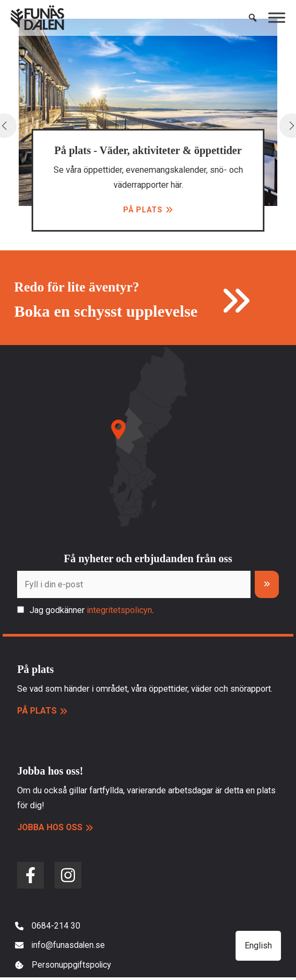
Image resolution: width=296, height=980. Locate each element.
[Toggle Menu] (277, 18)
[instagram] (68, 876)
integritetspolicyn (120, 611)
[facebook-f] (31, 876)
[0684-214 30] (48, 927)
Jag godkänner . (92, 611)
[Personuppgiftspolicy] (64, 967)
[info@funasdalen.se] (61, 947)
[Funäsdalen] (37, 19)
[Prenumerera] (267, 585)
